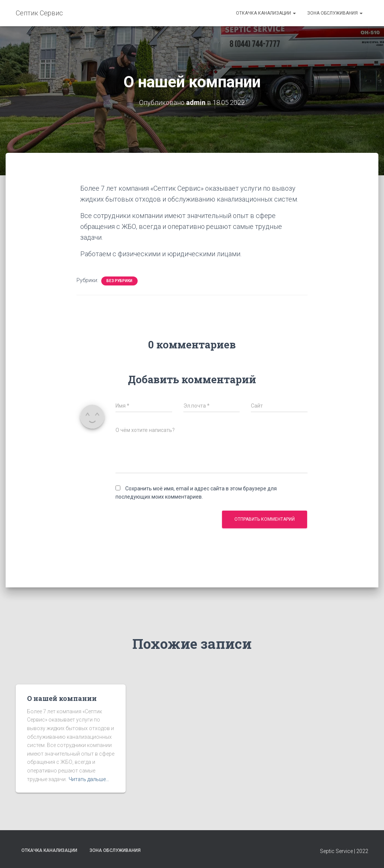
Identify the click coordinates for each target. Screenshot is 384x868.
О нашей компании (62, 698)
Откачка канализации (266, 13)
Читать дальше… (89, 779)
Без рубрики (119, 281)
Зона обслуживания (335, 13)
